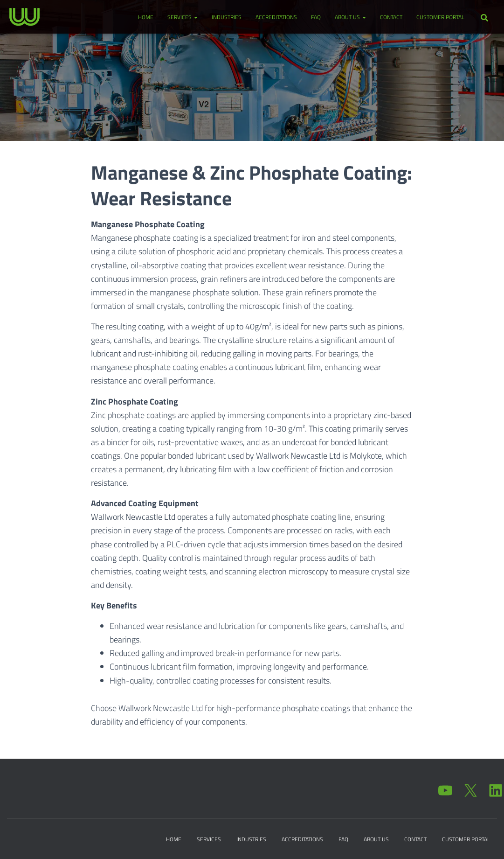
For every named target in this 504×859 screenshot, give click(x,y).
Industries (227, 17)
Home (146, 17)
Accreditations (276, 17)
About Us (350, 17)
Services (183, 17)
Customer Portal (440, 17)
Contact (391, 17)
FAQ (316, 17)
